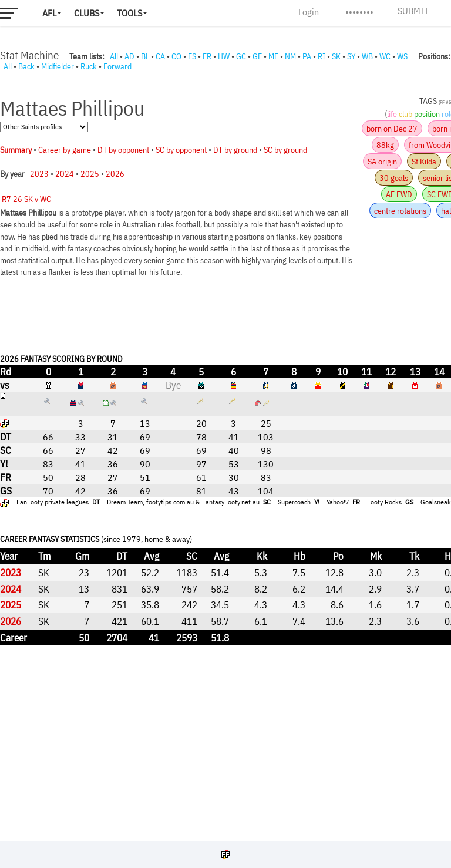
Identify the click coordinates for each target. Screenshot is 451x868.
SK (336, 56)
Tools (129, 13)
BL (145, 56)
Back (26, 66)
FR (207, 56)
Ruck (89, 66)
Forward (117, 66)
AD (129, 56)
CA (160, 56)
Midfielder (58, 66)
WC (385, 56)
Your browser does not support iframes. (225, 453)
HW (224, 56)
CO (176, 56)
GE (257, 56)
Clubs (87, 13)
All (114, 56)
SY (351, 56)
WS (402, 56)
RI (322, 56)
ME (273, 56)
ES (192, 56)
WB (367, 56)
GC (241, 56)
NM (290, 56)
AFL (49, 13)
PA (307, 56)
